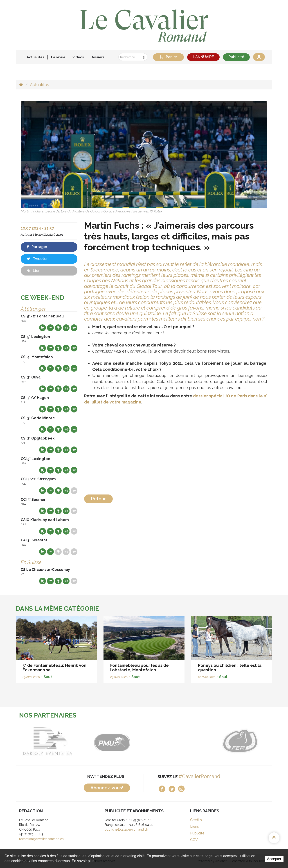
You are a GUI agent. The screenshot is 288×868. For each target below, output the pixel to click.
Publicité (236, 57)
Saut (48, 677)
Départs (50, 328)
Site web (43, 328)
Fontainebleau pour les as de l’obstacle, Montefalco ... (139, 668)
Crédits (196, 820)
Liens (195, 826)
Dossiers (97, 57)
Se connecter (259, 57)
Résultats (58, 328)
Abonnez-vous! (107, 788)
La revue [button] (58, 57)
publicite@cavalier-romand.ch (126, 829)
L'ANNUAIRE (203, 57)
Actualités (35, 57)
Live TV (74, 328)
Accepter (274, 859)
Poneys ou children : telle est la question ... (230, 668)
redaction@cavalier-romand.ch (41, 839)
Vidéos (78, 57)
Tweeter (37, 259)
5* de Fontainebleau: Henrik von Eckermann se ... (54, 668)
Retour (98, 499)
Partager (37, 247)
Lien (34, 271)
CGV (194, 840)
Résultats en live (66, 328)
